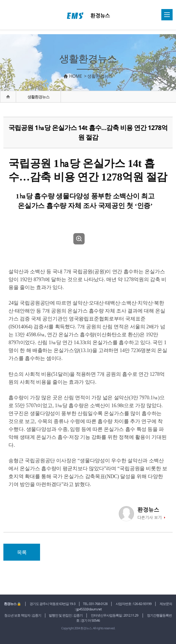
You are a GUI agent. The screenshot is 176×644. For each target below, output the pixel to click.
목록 (22, 552)
